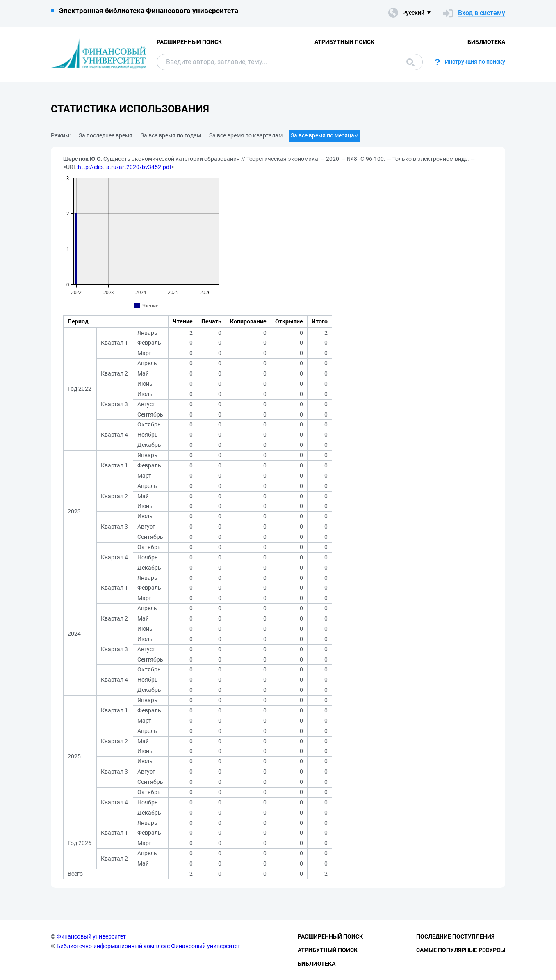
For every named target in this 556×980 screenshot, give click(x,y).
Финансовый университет (91, 936)
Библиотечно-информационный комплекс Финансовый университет (148, 946)
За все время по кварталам (246, 135)
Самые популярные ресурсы (461, 950)
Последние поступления (455, 936)
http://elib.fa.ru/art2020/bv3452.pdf (125, 167)
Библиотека (486, 42)
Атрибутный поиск (344, 42)
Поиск (410, 62)
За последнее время (106, 135)
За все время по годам (171, 135)
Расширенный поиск (189, 42)
